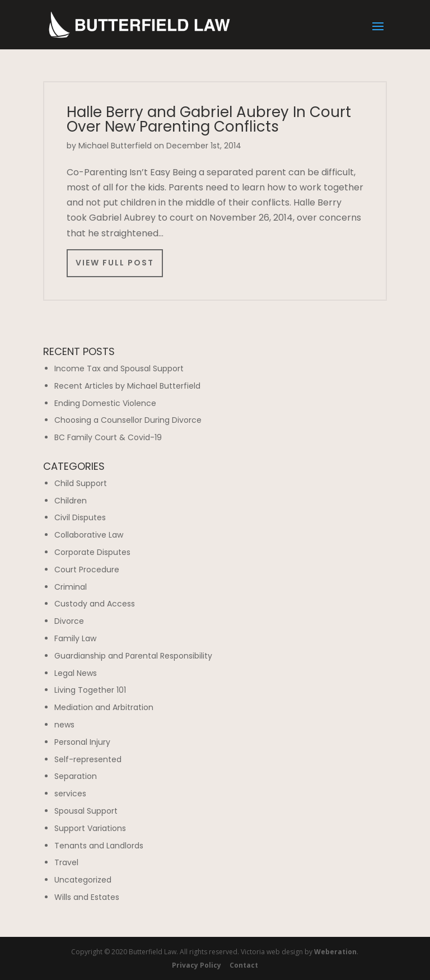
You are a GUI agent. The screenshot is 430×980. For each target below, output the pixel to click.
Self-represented (88, 759)
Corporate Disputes (92, 552)
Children (71, 501)
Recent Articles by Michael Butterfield (127, 386)
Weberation (335, 952)
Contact (244, 965)
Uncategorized (83, 880)
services (70, 794)
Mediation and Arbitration (104, 707)
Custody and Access (95, 604)
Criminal (71, 587)
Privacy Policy (197, 965)
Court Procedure (87, 570)
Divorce (69, 621)
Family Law (75, 638)
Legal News (76, 673)
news (64, 725)
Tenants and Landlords (99, 846)
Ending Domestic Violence (105, 403)
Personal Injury (82, 742)
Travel (66, 862)
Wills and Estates (87, 897)
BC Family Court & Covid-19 (108, 437)
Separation (76, 776)
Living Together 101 (90, 690)
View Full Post (115, 263)
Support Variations (90, 828)
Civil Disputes (80, 517)
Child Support (81, 483)
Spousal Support (86, 811)
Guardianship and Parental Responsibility (133, 656)
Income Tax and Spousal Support (119, 368)
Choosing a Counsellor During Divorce (128, 420)
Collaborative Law (89, 535)
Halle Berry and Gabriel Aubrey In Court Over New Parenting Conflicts (209, 119)
